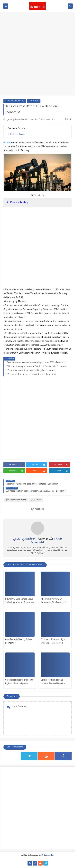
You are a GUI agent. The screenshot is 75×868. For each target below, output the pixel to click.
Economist (49, 855)
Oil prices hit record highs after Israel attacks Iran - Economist (53, 642)
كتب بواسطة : (37, 541)
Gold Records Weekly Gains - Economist (19, 642)
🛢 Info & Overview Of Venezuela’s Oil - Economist (53, 601)
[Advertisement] (37, 55)
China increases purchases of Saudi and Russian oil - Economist (37, 367)
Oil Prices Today (17, 134)
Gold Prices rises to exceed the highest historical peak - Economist (20, 682)
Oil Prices (34, 101)
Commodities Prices (15, 101)
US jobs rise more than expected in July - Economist (31, 371)
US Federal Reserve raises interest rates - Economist (32, 375)
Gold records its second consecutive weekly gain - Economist (53, 682)
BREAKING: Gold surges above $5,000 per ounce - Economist (20, 601)
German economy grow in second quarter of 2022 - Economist (37, 363)
